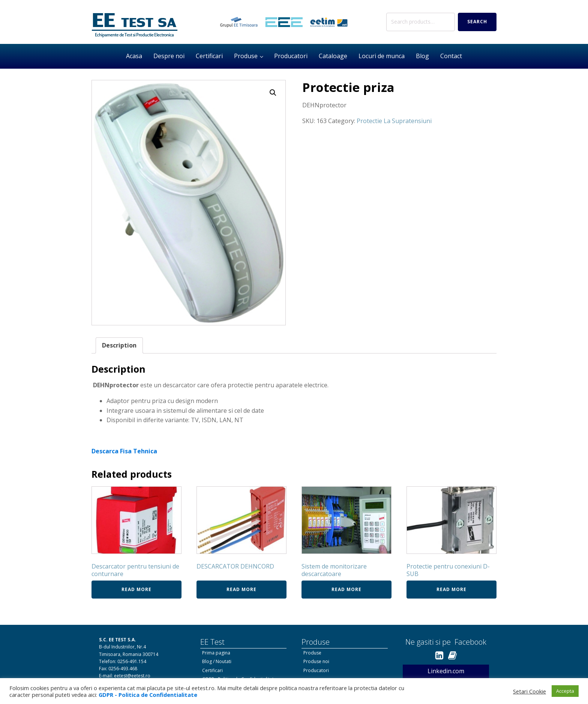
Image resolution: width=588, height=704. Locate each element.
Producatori (291, 56)
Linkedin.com (446, 671)
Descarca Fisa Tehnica (124, 451)
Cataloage (333, 56)
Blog (422, 56)
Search (477, 22)
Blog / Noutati (217, 661)
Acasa (134, 56)
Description (119, 345)
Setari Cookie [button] (529, 691)
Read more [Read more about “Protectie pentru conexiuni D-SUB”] (451, 589)
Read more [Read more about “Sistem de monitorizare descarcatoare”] (346, 589)
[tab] (119, 346)
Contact (451, 56)
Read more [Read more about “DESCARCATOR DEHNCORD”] (241, 589)
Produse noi (316, 661)
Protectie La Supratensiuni (394, 121)
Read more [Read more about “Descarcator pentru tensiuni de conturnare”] (136, 589)
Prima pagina (216, 653)
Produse (246, 56)
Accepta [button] (565, 691)
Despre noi (169, 56)
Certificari (209, 56)
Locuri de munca (382, 56)
